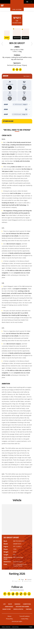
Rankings (17, 619)
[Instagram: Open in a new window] (17, 609)
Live (4, 619)
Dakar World (9, 622)
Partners (29, 624)
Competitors (27, 619)
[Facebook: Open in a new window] (5, 609)
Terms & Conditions (25, 632)
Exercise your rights (17, 637)
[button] (28, 2)
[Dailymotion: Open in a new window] (13, 609)
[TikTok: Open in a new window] (21, 609)
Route (10, 619)
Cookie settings (15, 642)
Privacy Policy (9, 634)
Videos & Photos (18, 624)
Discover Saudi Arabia (22, 622)
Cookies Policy (25, 634)
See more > (27, 76)
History (9, 632)
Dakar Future (7, 624)
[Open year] (17, 104)
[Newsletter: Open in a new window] (25, 609)
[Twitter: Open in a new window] (9, 609)
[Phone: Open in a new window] (29, 609)
